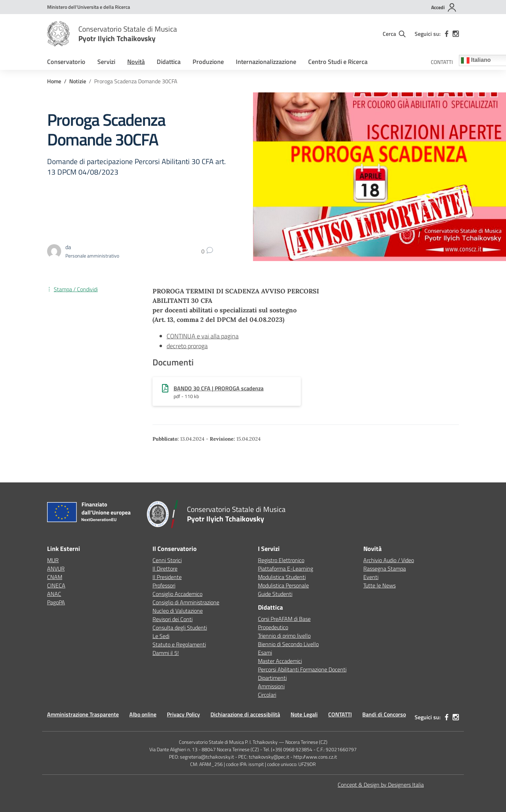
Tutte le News (379, 585)
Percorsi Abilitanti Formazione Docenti (302, 669)
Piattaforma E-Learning (286, 569)
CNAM (55, 577)
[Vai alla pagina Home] (54, 81)
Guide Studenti (275, 594)
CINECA (56, 585)
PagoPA (56, 602)
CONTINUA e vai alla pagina (203, 336)
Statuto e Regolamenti (179, 644)
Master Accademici (280, 661)
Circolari (267, 695)
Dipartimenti (272, 678)
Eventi (371, 577)
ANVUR (56, 569)
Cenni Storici (167, 560)
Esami (265, 652)
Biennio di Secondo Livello (288, 644)
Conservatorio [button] (66, 62)
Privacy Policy (183, 714)
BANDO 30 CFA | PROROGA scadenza (219, 388)
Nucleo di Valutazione (178, 611)
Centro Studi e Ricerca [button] (338, 62)
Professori (164, 585)
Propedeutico (273, 627)
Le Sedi (161, 636)
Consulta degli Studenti (180, 628)
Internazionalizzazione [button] (266, 62)
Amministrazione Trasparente (83, 714)
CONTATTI (442, 62)
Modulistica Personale (283, 585)
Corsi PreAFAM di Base (284, 619)
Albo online (143, 714)
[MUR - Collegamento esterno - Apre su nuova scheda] (89, 7)
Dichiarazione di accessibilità (245, 714)
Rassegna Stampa (385, 569)
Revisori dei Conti (173, 619)
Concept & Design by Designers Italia (381, 785)
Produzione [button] (208, 62)
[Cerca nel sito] (394, 34)
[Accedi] (444, 7)
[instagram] (456, 34)
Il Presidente (167, 577)
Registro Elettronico (281, 560)
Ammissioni (271, 686)
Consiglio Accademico (177, 594)
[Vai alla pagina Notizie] (78, 81)
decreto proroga (187, 346)
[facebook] (447, 34)
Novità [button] (136, 62)
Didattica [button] (169, 62)
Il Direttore (165, 569)
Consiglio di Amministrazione (186, 602)
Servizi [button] (106, 62)
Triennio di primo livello (284, 636)
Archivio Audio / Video (389, 560)
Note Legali (304, 714)
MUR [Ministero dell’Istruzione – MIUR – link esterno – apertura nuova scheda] (53, 560)
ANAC (54, 594)
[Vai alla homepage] (58, 34)
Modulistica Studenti (282, 577)
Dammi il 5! (166, 653)
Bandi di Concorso (384, 714)
